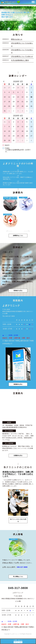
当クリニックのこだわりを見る (18, 520)
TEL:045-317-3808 (9, 316)
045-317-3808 (18, 588)
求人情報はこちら (18, 577)
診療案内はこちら (18, 236)
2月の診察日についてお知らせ (22, 56)
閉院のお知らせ (17, 39)
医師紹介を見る (18, 291)
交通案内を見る (18, 456)
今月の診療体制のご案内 (20, 60)
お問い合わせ (18, 640)
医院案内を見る (18, 384)
